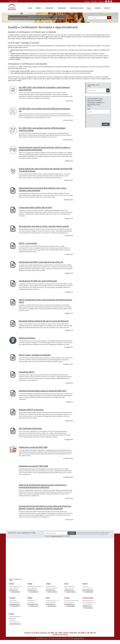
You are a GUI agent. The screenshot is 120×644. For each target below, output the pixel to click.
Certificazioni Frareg (60, 639)
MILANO (12, 588)
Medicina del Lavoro (77, 8)
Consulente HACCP (27, 375)
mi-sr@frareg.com (32, 594)
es (17, 1)
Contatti (107, 8)
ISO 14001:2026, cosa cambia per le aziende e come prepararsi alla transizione (42, 88)
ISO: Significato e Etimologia (32, 431)
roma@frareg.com (50, 608)
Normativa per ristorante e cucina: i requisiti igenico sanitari (43, 226)
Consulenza (49, 8)
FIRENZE (30, 602)
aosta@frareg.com (69, 594)
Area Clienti (94, 1)
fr (14, 1)
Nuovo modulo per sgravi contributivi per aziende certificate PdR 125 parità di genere (42, 169)
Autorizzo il (48, 540)
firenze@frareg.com (33, 608)
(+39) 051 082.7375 (15, 610)
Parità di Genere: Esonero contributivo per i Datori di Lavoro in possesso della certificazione (43, 148)
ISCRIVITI (72, 537)
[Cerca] (109, 18)
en (11, 1)
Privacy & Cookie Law (79, 643)
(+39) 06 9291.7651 (52, 610)
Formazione (62, 8)
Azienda (38, 8)
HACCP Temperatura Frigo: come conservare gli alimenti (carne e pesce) (45, 302)
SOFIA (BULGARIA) (88, 602)
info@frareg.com (13, 594)
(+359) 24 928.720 (88, 612)
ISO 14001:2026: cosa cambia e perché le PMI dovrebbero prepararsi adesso (45, 129)
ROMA (48, 602)
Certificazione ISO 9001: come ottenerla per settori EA (44, 263)
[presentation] (100, 118)
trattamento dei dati (56, 540)
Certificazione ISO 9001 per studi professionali (40, 282)
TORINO (48, 588)
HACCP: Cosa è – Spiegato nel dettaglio (37, 358)
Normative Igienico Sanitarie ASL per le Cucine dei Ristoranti (42, 323)
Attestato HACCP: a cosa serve (33, 412)
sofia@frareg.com (87, 610)
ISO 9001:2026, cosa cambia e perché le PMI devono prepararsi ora (42, 109)
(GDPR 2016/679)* (66, 540)
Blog (89, 8)
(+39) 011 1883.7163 (52, 596)
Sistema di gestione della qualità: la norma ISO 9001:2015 (45, 393)
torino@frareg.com (51, 594)
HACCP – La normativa (29, 244)
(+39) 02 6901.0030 (15, 596)
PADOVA (85, 588)
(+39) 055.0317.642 (34, 610)
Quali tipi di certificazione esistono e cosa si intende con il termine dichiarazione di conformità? (45, 488)
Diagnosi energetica (28, 341)
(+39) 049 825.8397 (89, 596)
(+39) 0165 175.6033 (71, 596)
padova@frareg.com (88, 594)
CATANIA (67, 602)
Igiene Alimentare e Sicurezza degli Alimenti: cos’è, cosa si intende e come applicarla (45, 188)
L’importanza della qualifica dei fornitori (37, 206)
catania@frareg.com (69, 608)
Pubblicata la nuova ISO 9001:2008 (35, 450)
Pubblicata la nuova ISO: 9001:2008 (35, 468)
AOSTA (66, 588)
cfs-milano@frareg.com (15, 628)
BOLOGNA (12, 602)
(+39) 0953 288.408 (70, 610)
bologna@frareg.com (14, 608)
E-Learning (87, 1)
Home (30, 8)
